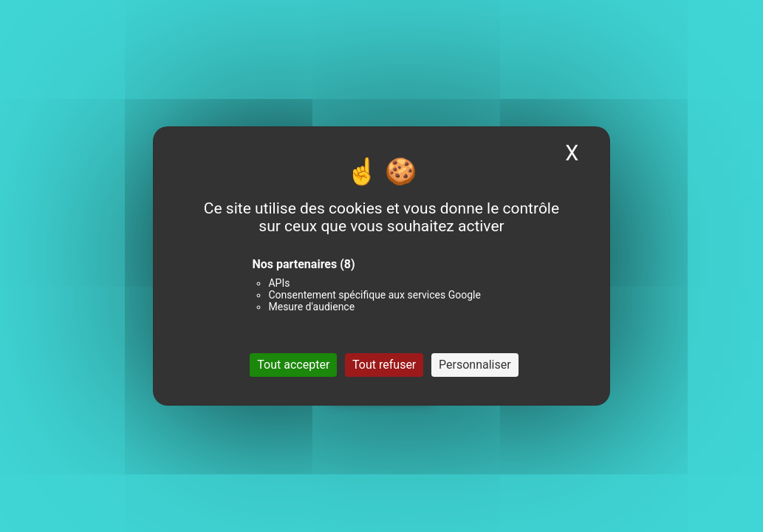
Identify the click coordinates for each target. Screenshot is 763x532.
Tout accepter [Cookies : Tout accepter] (293, 365)
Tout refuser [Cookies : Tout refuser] (384, 365)
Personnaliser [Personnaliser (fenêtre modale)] (475, 365)
